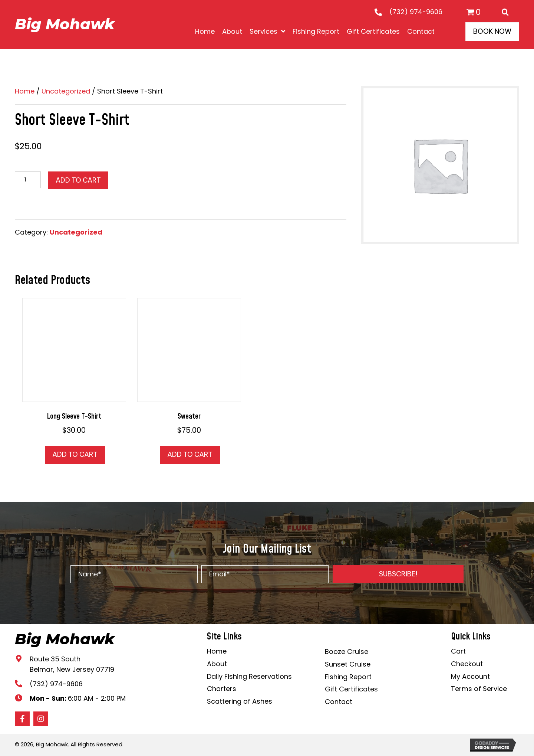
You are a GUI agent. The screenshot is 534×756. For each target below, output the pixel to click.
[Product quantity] (28, 180)
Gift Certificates (351, 689)
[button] (398, 574)
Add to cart (78, 180)
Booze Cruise (347, 652)
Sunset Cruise (348, 664)
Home (25, 91)
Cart (458, 651)
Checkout (467, 664)
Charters (222, 689)
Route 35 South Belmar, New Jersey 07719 (72, 664)
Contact (339, 702)
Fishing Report (348, 677)
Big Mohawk (65, 24)
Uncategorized (66, 91)
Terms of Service (479, 689)
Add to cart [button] (75, 454)
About (217, 664)
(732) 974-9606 (416, 12)
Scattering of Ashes (240, 701)
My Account (470, 676)
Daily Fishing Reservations (249, 676)
